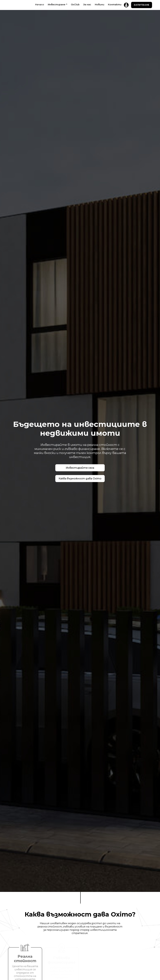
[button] (57, 5)
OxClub (75, 5)
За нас (87, 5)
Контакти (115, 5)
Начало (40, 5)
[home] (10, 5)
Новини (100, 5)
